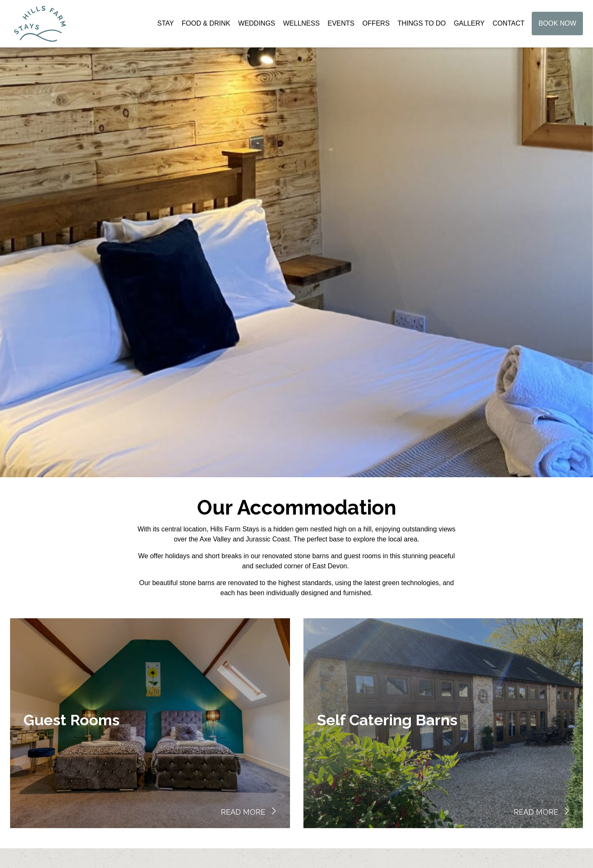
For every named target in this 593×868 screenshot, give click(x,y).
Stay (166, 25)
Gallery (469, 25)
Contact (509, 25)
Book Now (557, 25)
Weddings (257, 25)
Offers (376, 25)
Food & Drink (206, 25)
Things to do (422, 25)
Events (341, 25)
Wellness (301, 25)
